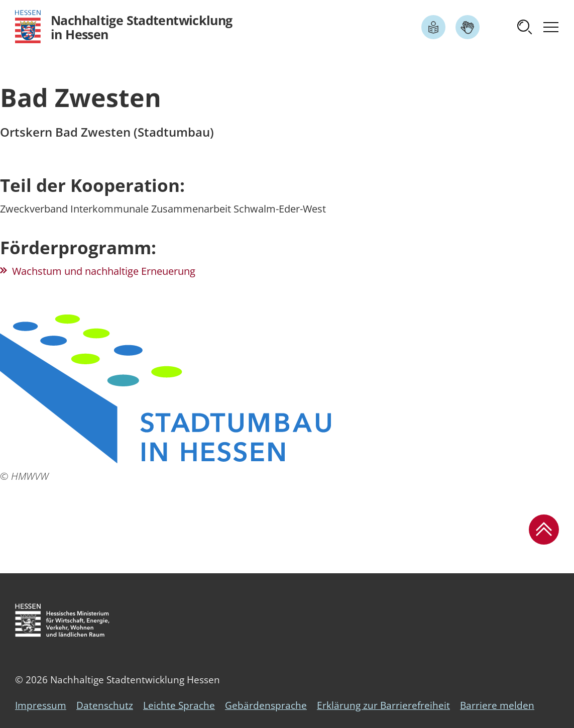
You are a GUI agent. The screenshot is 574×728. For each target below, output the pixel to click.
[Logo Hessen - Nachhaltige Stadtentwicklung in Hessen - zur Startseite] (124, 27)
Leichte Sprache (179, 705)
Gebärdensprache (266, 705)
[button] (525, 27)
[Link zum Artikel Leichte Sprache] (433, 27)
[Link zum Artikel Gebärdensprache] (468, 27)
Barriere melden (497, 705)
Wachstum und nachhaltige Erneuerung (104, 271)
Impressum (41, 705)
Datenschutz (105, 705)
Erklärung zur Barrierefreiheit (383, 705)
